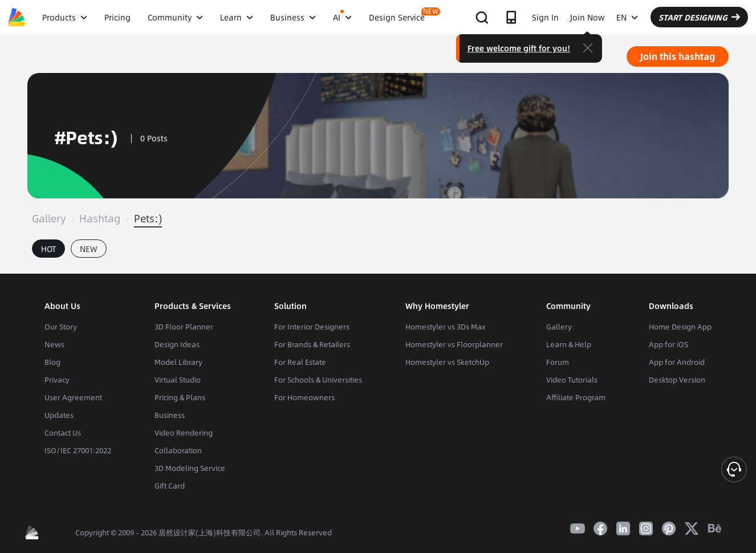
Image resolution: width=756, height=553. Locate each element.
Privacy (57, 380)
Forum (558, 362)
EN (627, 17)
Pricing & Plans (180, 397)
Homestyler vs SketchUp (447, 362)
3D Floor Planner (184, 327)
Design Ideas (177, 344)
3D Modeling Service (190, 468)
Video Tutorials (572, 380)
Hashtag (100, 218)
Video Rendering (184, 433)
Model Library (178, 362)
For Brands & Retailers (312, 344)
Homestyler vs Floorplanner (454, 344)
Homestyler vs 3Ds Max (446, 327)
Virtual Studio (178, 380)
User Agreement (73, 397)
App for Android (677, 362)
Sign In (545, 17)
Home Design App (680, 327)
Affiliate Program (576, 397)
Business (170, 415)
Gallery (49, 218)
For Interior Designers (312, 327)
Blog (52, 362)
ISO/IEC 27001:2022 (78, 450)
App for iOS (668, 344)
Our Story (61, 327)
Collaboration (178, 450)
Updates (59, 415)
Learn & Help (569, 344)
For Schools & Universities (318, 380)
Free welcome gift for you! (519, 48)
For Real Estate (300, 362)
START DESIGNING (699, 17)
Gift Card (170, 486)
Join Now (588, 17)
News (54, 344)
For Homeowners (304, 397)
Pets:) (148, 218)
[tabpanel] (378, 268)
